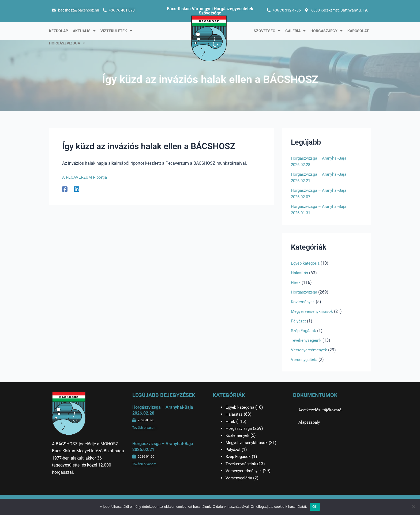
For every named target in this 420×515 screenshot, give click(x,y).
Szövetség (267, 31)
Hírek (296, 282)
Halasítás (300, 273)
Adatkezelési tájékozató (321, 410)
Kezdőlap (59, 31)
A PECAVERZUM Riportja (86, 177)
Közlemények (303, 302)
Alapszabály (310, 422)
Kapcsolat (358, 31)
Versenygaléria (305, 360)
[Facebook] (65, 189)
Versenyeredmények (310, 350)
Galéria (295, 31)
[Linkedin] (77, 189)
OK (315, 507)
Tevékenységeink (307, 340)
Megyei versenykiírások (313, 311)
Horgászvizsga (67, 43)
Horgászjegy (327, 31)
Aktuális (84, 31)
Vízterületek (116, 31)
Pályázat (299, 321)
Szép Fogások (304, 331)
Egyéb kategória (306, 263)
